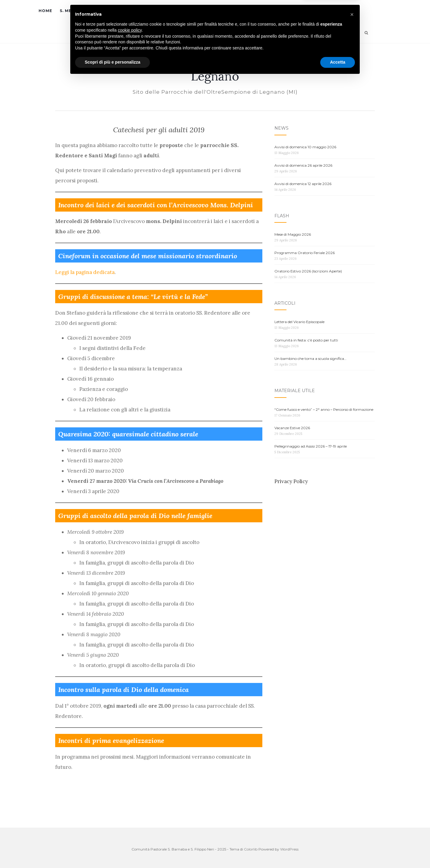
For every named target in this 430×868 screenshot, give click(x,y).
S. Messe (70, 11)
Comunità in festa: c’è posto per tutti (306, 340)
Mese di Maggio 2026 (293, 234)
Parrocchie (157, 11)
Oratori (198, 11)
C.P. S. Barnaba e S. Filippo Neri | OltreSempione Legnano (215, 70)
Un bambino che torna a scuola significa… (310, 359)
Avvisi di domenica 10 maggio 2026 (305, 147)
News (232, 11)
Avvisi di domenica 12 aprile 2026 (303, 184)
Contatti (312, 11)
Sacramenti (111, 11)
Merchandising (274, 11)
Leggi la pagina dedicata (85, 272)
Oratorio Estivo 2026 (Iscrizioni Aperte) (308, 271)
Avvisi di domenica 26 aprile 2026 (303, 165)
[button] (352, 804)
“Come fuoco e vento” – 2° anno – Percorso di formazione (324, 409)
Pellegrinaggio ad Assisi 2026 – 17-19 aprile (311, 446)
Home (45, 11)
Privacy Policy (291, 481)
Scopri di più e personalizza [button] (112, 851)
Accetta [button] (338, 851)
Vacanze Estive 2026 (292, 428)
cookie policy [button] (130, 819)
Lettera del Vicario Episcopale (299, 322)
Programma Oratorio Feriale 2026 (305, 253)
